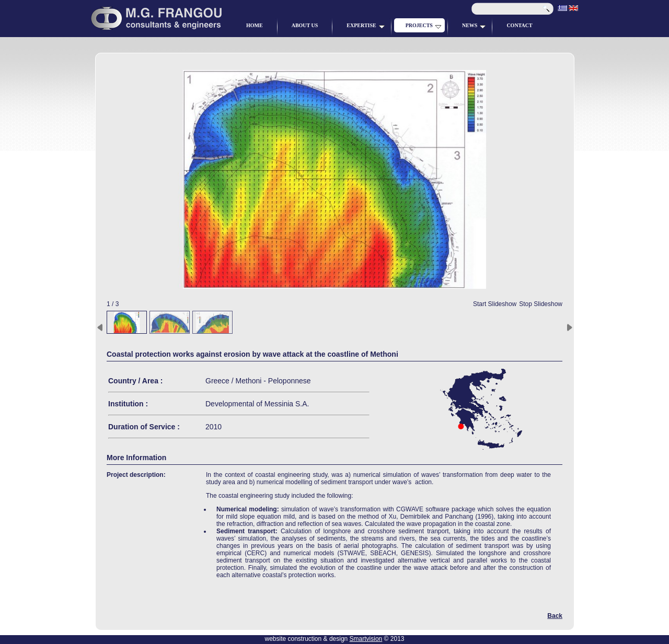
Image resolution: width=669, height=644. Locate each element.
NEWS (474, 26)
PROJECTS (423, 26)
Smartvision (366, 639)
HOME (255, 25)
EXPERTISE (365, 26)
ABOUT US (305, 25)
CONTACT (519, 25)
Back (555, 616)
